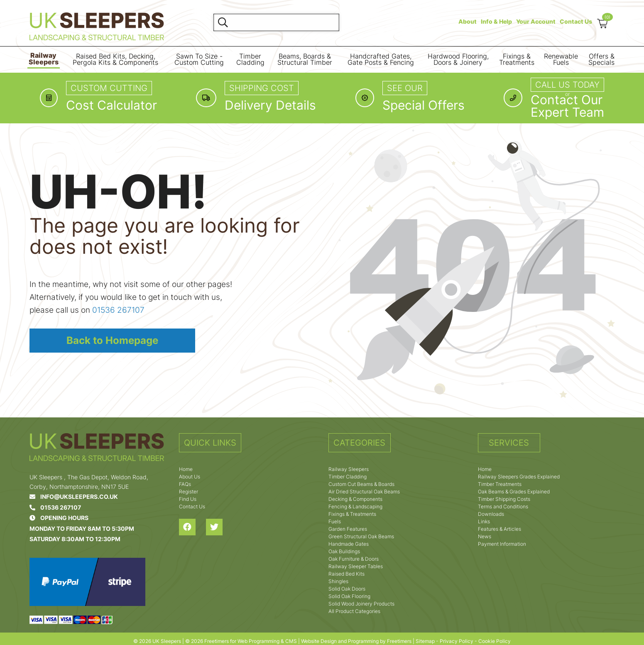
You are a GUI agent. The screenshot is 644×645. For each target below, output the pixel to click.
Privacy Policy (457, 641)
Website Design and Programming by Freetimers (356, 641)
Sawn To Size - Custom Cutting (199, 60)
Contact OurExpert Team (567, 106)
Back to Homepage (112, 340)
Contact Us (576, 21)
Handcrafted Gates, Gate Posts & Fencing (381, 60)
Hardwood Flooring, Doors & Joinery (458, 60)
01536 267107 (118, 310)
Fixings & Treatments (517, 60)
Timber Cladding (250, 60)
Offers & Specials (601, 60)
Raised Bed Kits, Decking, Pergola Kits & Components (115, 60)
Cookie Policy (495, 641)
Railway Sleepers (44, 59)
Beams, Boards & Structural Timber (305, 60)
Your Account (536, 21)
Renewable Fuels (561, 60)
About (468, 21)
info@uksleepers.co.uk (74, 497)
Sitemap (425, 641)
